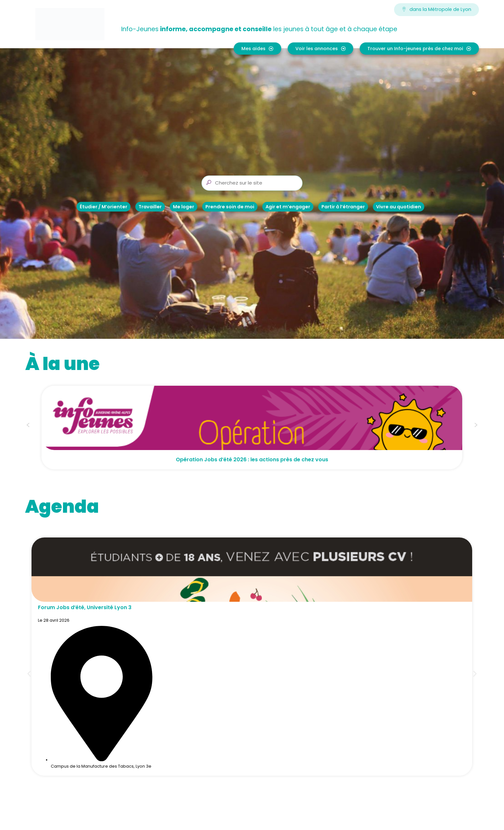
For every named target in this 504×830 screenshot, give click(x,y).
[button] (28, 426)
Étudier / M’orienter (104, 207)
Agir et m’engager (288, 207)
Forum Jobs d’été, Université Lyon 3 (85, 607)
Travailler (150, 207)
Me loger (184, 207)
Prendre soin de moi (230, 207)
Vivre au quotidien (399, 207)
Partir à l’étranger (343, 207)
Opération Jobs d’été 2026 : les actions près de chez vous (252, 460)
